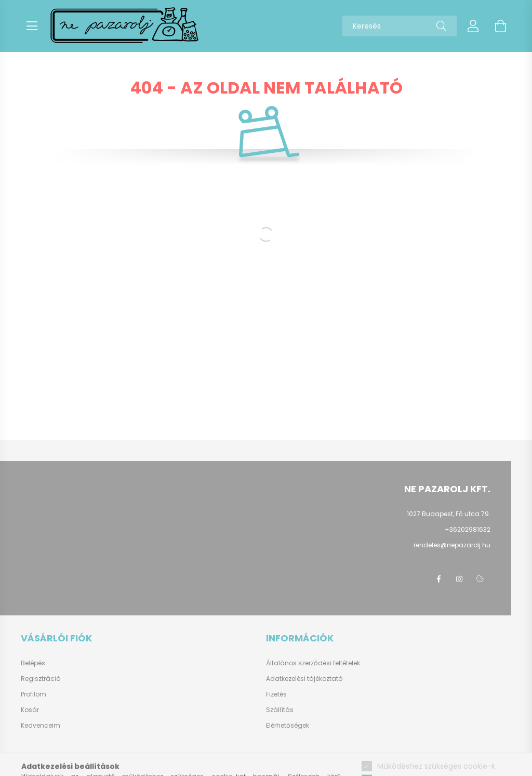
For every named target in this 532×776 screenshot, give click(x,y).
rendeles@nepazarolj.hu (452, 545)
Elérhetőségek (288, 725)
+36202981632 (468, 529)
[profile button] (473, 26)
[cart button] (500, 26)
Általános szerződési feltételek (313, 663)
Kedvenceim (41, 726)
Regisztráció (41, 679)
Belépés (33, 663)
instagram (459, 579)
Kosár (30, 710)
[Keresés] (441, 26)
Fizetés (276, 694)
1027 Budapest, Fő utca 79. (449, 514)
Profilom (34, 694)
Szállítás (280, 710)
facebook (438, 579)
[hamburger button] (32, 26)
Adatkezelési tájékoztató (304, 679)
